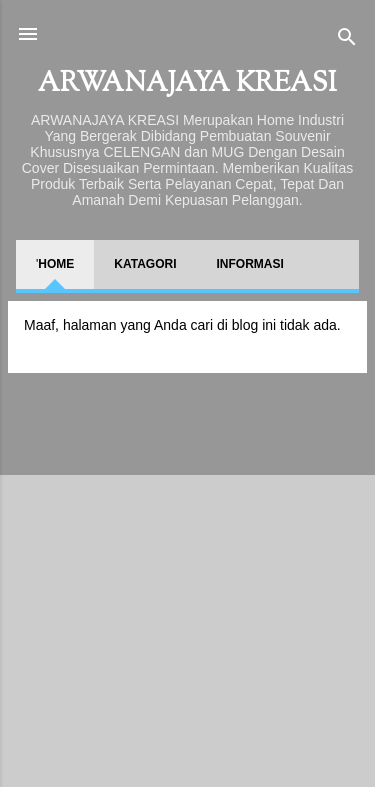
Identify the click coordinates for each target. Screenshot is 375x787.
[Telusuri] (347, 40)
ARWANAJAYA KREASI (187, 84)
